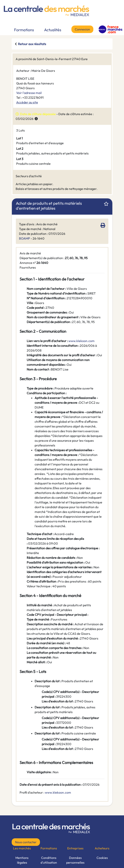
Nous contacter (26, 842)
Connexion (82, 29)
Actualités (53, 30)
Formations (24, 30)
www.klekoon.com (58, 792)
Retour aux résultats (32, 44)
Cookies (102, 858)
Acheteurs (102, 848)
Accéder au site (27, 102)
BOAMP (25, 238)
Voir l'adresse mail (29, 93)
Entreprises (75, 848)
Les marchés (22, 848)
